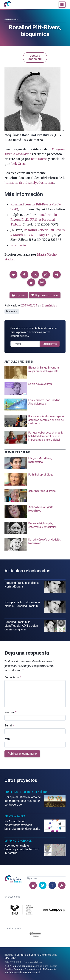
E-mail (9, 726)
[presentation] (35, 372)
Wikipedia (18, 245)
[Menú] (62, 4)
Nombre (10, 712)
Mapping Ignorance (18, 841)
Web (7, 739)
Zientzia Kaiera (15, 816)
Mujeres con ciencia (23, 966)
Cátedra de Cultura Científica (34, 955)
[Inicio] (7, 4)
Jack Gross (19, 164)
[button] (13, 275)
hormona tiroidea (18, 183)
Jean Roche (39, 159)
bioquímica (12, 311)
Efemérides (11, 20)
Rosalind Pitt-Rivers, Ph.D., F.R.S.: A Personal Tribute (34, 220)
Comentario (13, 677)
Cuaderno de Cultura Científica (26, 792)
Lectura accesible (35, 57)
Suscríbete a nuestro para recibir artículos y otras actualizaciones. (34, 332)
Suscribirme (50, 344)
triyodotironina (43, 183)
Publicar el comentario (22, 754)
